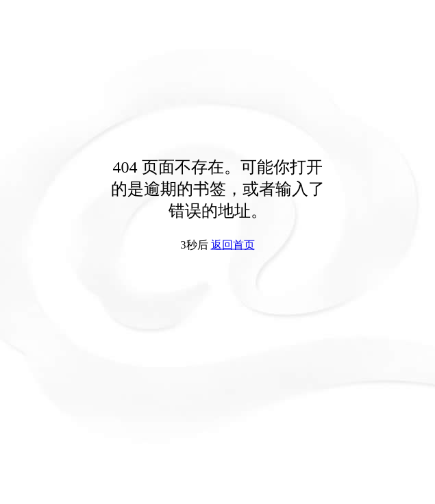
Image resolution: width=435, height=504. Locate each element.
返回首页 (233, 245)
